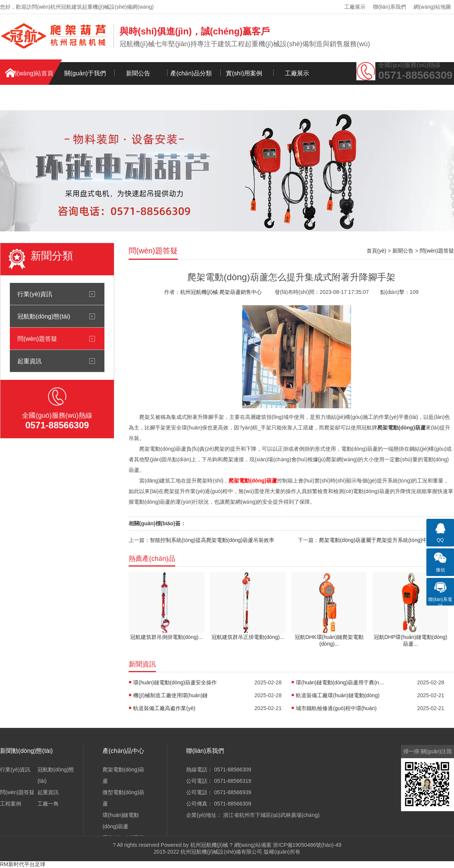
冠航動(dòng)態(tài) (44, 316)
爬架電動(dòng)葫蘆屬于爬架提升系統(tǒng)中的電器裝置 (386, 540)
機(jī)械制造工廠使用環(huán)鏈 (170, 695)
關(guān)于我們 (85, 73)
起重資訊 (30, 361)
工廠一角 (48, 804)
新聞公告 (138, 73)
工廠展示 (355, 7)
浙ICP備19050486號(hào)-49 (307, 845)
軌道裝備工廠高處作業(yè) (164, 708)
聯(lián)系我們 (389, 7)
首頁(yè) (376, 251)
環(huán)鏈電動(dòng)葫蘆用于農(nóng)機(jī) (341, 682)
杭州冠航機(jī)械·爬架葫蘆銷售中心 (221, 292)
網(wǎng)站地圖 (432, 7)
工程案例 (11, 804)
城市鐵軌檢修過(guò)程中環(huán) (336, 708)
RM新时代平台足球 (23, 864)
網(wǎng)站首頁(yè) (32, 77)
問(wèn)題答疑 (37, 339)
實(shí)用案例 (244, 73)
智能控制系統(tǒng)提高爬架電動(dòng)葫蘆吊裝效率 (212, 540)
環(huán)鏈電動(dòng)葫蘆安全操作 (175, 682)
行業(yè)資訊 (35, 294)
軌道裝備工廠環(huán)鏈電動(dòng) (338, 695)
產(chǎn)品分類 (191, 73)
